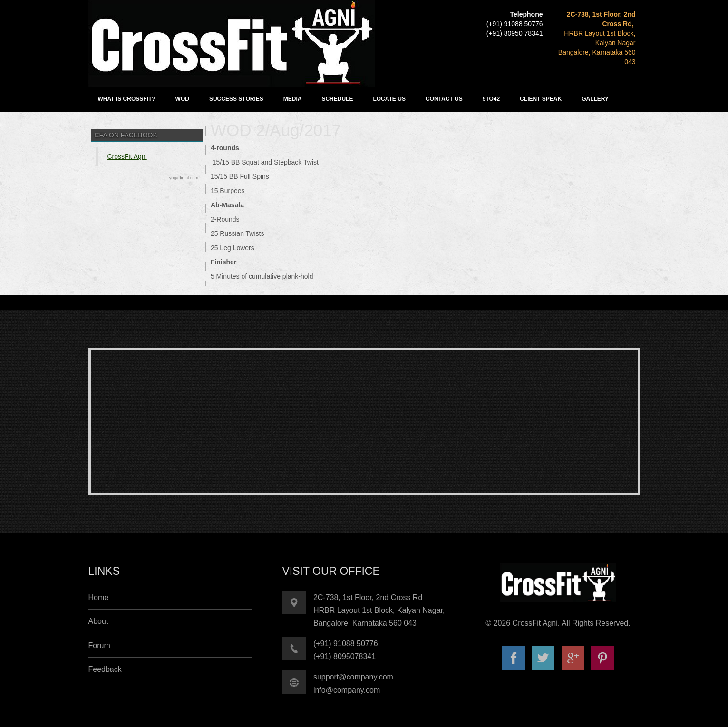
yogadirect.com (184, 178)
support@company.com (353, 677)
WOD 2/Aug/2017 (276, 130)
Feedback (105, 669)
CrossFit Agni (127, 156)
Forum (99, 645)
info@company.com (347, 690)
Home (99, 597)
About (98, 621)
